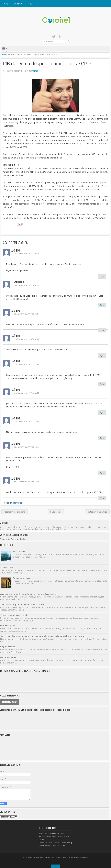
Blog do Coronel (44, 857)
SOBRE (31, 4)
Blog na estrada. (8, 647)
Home (6, 4)
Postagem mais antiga (97, 512)
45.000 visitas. (7, 567)
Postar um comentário (13, 503)
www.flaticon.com (47, 837)
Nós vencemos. (20, 551)
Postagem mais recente (14, 512)
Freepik (56, 834)
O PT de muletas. (8, 657)
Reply (102, 276)
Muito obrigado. (8, 626)
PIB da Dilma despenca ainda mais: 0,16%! (48, 63)
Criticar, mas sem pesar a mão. (15, 615)
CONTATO (18, 4)
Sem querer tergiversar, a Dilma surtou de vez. (22, 604)
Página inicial (56, 512)
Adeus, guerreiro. (21, 578)
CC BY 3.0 (61, 846)
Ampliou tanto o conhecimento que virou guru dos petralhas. (29, 594)
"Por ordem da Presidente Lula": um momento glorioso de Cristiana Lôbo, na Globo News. (42, 636)
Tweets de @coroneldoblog (13, 539)
